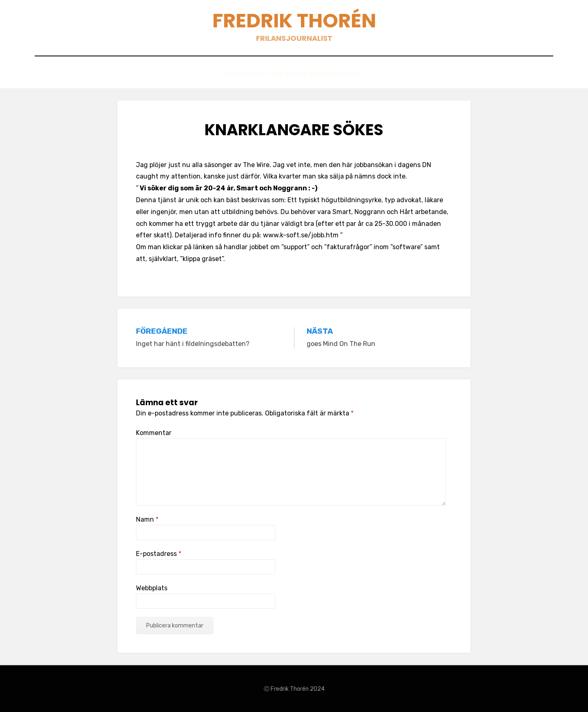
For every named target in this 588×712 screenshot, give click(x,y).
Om (354, 74)
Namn (147, 519)
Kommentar (154, 432)
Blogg (284, 74)
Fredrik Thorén (294, 21)
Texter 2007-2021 (230, 74)
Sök (380, 74)
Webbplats (152, 588)
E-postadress (159, 553)
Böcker (322, 74)
